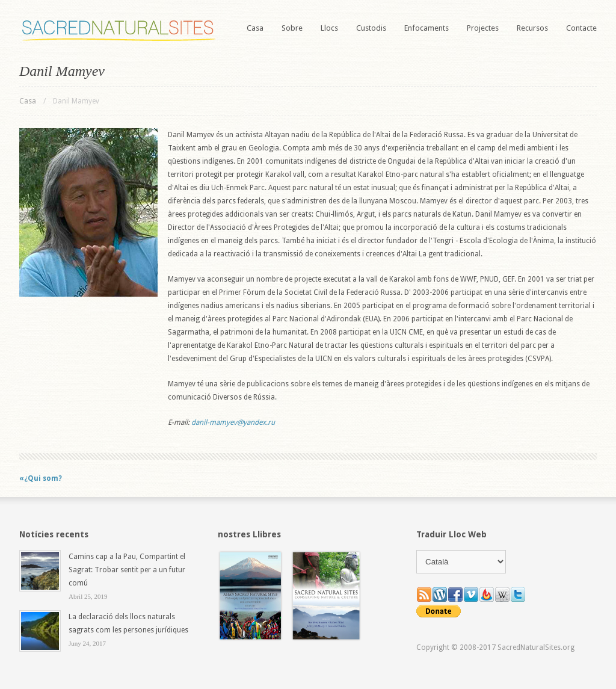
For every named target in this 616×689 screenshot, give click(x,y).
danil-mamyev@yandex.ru (233, 422)
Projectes (483, 28)
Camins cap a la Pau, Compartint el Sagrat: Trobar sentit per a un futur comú (127, 570)
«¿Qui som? (41, 478)
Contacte (581, 28)
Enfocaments (427, 28)
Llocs (329, 28)
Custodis (371, 28)
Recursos (532, 28)
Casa (255, 28)
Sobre (292, 28)
